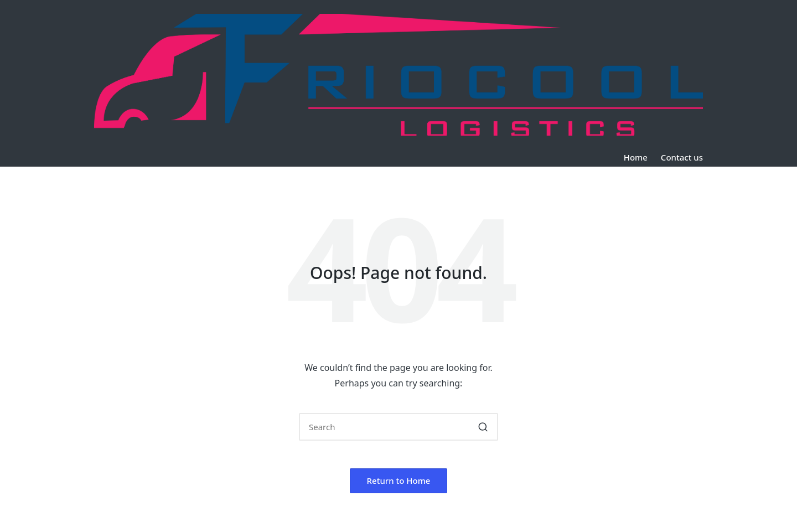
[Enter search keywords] (398, 427)
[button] (483, 427)
